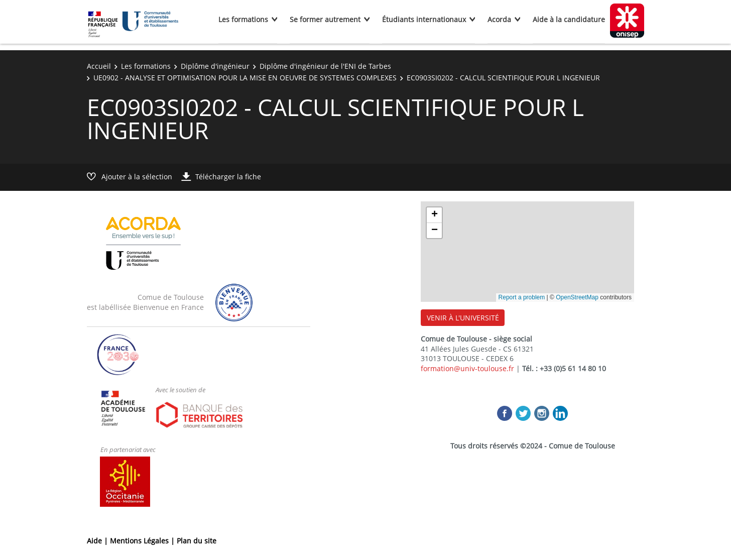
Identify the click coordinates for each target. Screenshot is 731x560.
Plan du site (197, 541)
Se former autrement (325, 19)
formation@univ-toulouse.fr (467, 368)
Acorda (499, 19)
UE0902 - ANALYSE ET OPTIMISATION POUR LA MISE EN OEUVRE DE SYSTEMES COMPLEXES (245, 78)
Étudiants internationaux (424, 19)
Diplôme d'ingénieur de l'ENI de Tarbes (325, 66)
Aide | (98, 541)
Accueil (99, 66)
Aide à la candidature (569, 19)
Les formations (243, 19)
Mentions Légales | (143, 541)
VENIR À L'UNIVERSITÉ (463, 318)
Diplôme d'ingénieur (215, 66)
